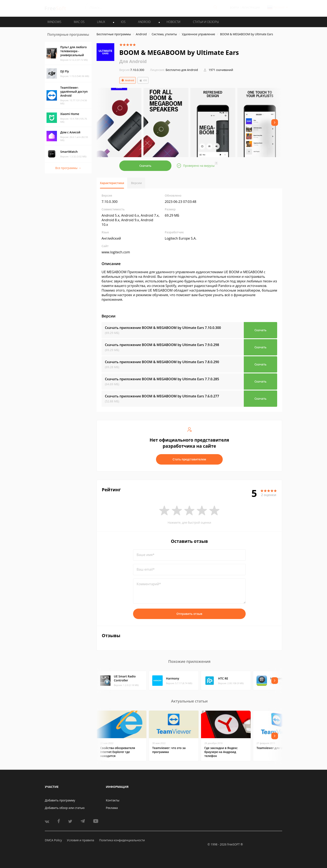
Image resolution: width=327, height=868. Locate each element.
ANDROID (144, 22)
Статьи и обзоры (206, 22)
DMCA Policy (53, 840)
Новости (174, 22)
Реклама (112, 808)
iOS (143, 80)
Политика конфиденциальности (122, 840)
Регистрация (251, 8)
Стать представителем (189, 459)
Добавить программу (60, 800)
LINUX (101, 22)
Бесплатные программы (114, 34)
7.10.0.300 (132, 70)
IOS (123, 22)
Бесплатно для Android (182, 70)
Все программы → (68, 168)
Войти (235, 8)
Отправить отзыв (189, 614)
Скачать (145, 166)
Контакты (113, 800)
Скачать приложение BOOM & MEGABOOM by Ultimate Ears (163, 328)
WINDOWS (54, 22)
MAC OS (79, 22)
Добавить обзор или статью (65, 808)
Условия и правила (80, 840)
